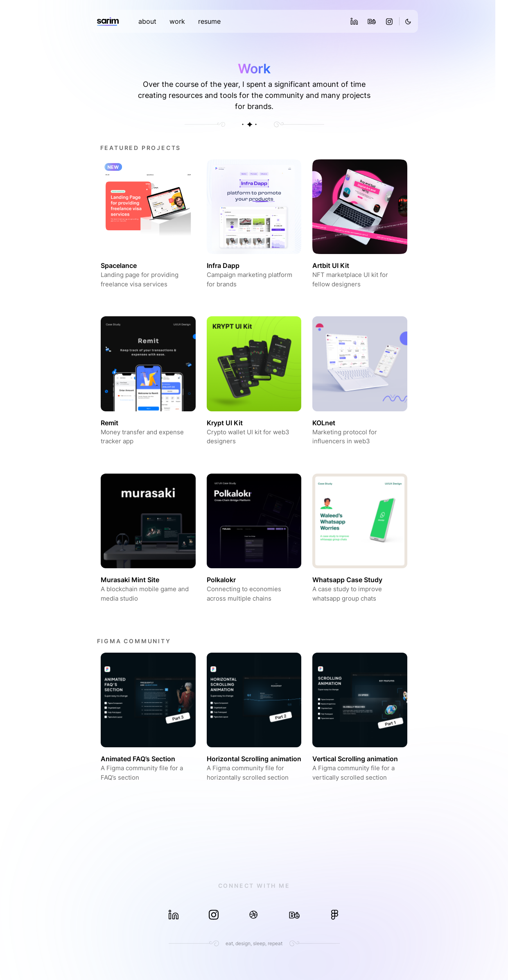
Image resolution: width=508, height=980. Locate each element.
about (147, 21)
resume (209, 21)
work (177, 21)
